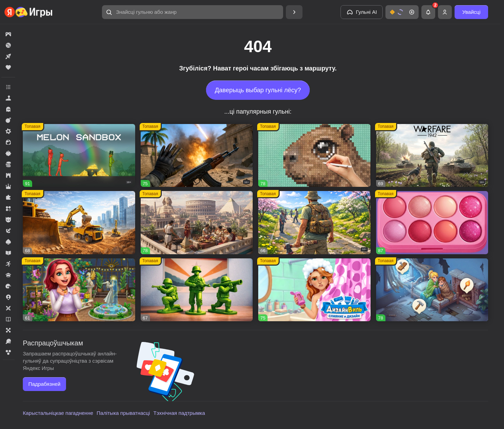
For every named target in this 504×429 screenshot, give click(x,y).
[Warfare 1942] (432, 156)
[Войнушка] (197, 290)
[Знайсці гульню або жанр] (193, 12)
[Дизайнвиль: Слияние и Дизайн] (314, 290)
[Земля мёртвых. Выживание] (314, 223)
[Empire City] (197, 223)
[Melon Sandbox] (79, 156)
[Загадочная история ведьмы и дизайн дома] (79, 290)
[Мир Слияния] (432, 290)
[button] (193, 12)
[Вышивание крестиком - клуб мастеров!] (314, 156)
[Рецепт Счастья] (432, 223)
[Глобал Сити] (79, 223)
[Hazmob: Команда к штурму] (197, 156)
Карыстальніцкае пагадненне (58, 413)
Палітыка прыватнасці (123, 413)
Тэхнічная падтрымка (179, 413)
